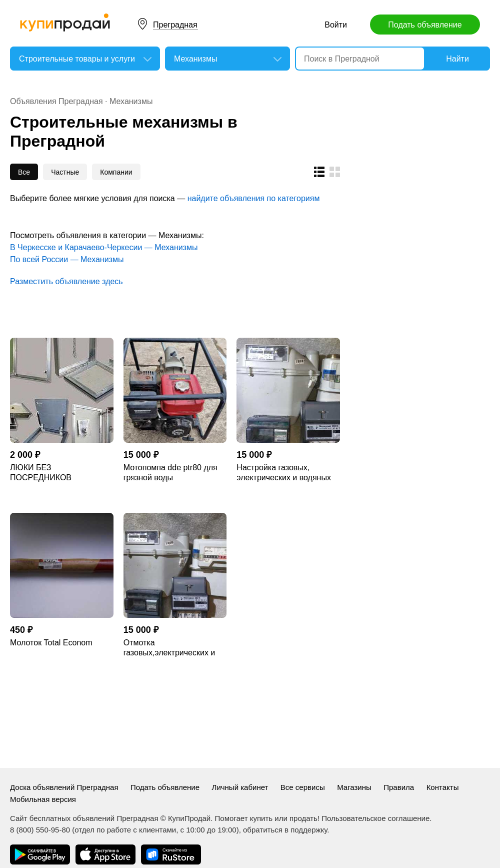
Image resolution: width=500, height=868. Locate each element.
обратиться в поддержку (285, 830)
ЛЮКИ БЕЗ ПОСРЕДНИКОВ (41, 473)
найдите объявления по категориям (254, 198)
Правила (399, 787)
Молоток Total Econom (51, 643)
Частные (65, 172)
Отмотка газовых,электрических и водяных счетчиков (169, 648)
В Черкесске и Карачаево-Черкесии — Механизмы (104, 247)
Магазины (354, 787)
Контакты (443, 787)
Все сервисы (303, 787)
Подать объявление (425, 25)
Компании (116, 172)
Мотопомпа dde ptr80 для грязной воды (170, 473)
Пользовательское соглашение (375, 818)
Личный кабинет (240, 787)
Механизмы (131, 101)
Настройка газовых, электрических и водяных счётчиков (284, 473)
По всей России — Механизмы (67, 259)
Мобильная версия (43, 799)
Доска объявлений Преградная (64, 787)
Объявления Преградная (56, 101)
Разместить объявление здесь (66, 281)
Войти (336, 25)
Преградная (175, 25)
